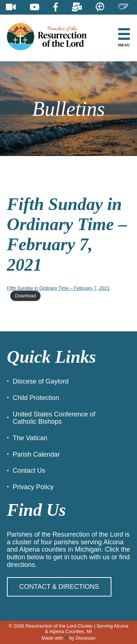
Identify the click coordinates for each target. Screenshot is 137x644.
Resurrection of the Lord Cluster (59, 626)
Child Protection (36, 398)
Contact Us (29, 470)
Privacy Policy (33, 487)
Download (25, 296)
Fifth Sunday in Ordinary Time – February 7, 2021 (58, 288)
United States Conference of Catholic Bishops (54, 418)
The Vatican (30, 438)
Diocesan (85, 638)
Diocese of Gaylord (41, 381)
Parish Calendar (36, 454)
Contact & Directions (59, 587)
